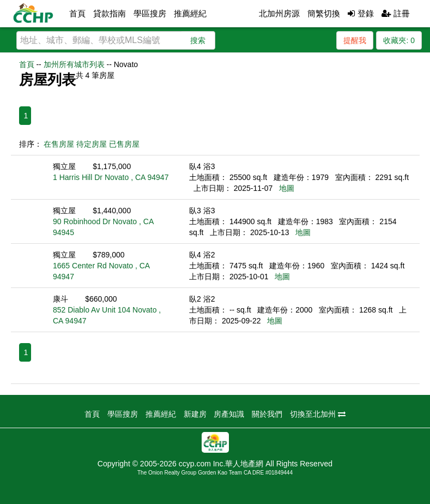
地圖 (287, 188)
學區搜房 (150, 13)
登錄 (361, 13)
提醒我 (355, 40)
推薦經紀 (190, 13)
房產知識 (229, 414)
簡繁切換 (324, 13)
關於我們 (267, 414)
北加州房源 (279, 13)
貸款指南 (110, 13)
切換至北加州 (318, 414)
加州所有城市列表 (74, 64)
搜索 (198, 40)
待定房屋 (92, 144)
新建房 (195, 414)
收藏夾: (399, 40)
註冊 (396, 13)
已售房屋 (124, 144)
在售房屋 (59, 144)
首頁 (77, 13)
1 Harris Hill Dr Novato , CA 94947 (111, 177)
